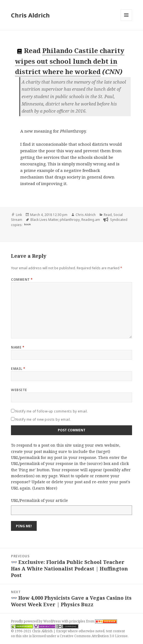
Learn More (45, 488)
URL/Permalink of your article (39, 500)
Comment (22, 279)
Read (108, 215)
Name (18, 347)
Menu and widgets (126, 21)
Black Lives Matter (44, 220)
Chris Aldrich (30, 15)
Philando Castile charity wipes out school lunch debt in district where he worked (70, 61)
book (27, 224)
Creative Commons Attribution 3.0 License (94, 636)
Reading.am (91, 220)
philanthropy (70, 220)
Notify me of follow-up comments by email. (52, 411)
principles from (93, 621)
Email (18, 369)
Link (19, 215)
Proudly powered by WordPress (36, 621)
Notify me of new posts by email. (43, 419)
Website (19, 390)
